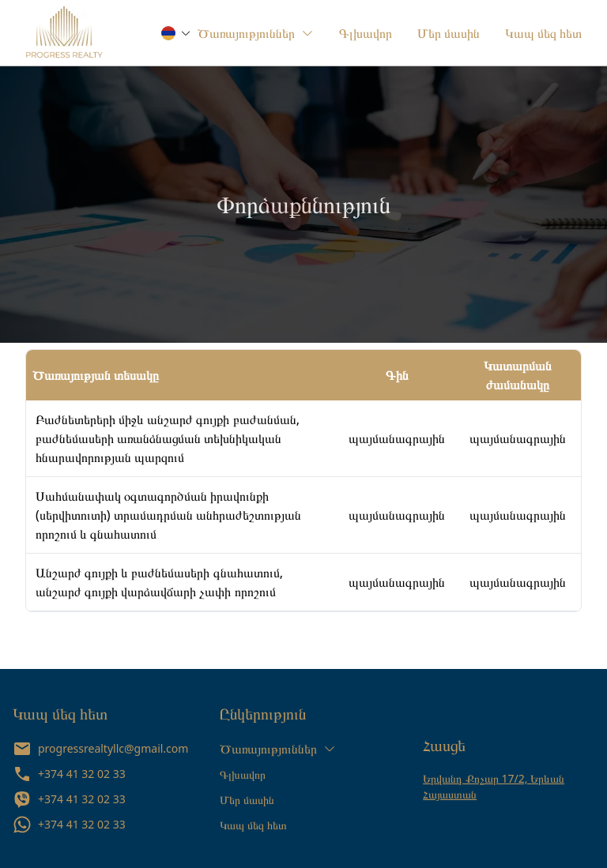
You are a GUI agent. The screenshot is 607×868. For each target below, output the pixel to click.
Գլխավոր (243, 774)
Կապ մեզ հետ (253, 825)
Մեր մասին (247, 800)
